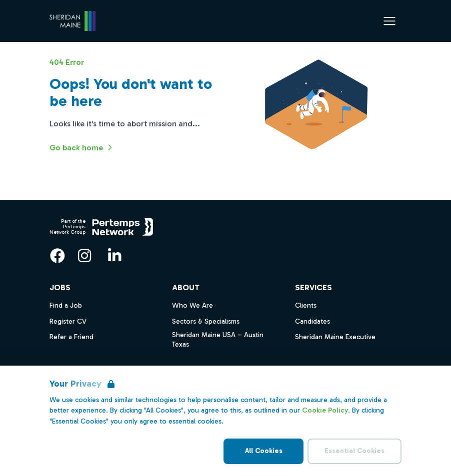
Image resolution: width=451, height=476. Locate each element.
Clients (306, 305)
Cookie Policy (325, 410)
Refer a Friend (71, 337)
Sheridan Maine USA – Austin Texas (218, 340)
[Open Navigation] (389, 21)
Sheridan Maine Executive (335, 337)
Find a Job (66, 305)
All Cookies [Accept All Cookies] (264, 451)
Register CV (68, 321)
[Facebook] (57, 256)
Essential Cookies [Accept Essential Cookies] (354, 451)
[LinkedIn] (114, 256)
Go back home (82, 147)
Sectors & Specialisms (206, 321)
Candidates (312, 321)
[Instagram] (84, 256)
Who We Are (192, 305)
